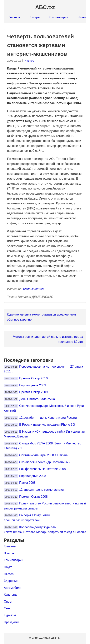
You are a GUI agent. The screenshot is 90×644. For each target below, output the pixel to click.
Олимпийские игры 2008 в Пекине (43, 455)
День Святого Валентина (37, 399)
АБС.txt (45, 7)
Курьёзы (10, 615)
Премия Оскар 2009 (33, 392)
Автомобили (13, 588)
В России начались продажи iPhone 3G (47, 425)
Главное (14, 17)
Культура (10, 595)
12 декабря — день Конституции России (48, 418)
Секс (7, 608)
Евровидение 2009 (33, 385)
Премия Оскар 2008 (33, 497)
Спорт (8, 602)
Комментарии (59, 17)
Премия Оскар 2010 (33, 378)
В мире (35, 17)
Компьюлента (33, 289)
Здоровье (11, 581)
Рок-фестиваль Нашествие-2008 (42, 469)
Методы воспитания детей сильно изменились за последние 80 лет (48, 339)
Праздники (11, 622)
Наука (82, 17)
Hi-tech (9, 574)
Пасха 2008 (27, 483)
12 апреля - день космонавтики (41, 490)
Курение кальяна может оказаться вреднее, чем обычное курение (41, 317)
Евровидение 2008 (33, 476)
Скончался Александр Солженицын (45, 462)
